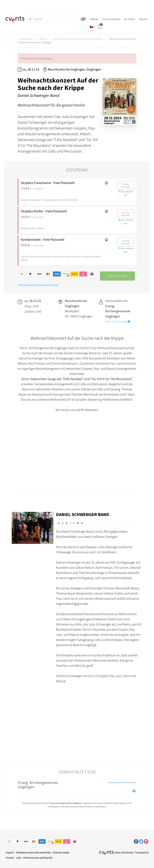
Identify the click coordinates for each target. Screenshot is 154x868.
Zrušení (10, 858)
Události (42, 39)
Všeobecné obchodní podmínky (33, 852)
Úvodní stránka (25, 39)
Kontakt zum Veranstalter (122, 782)
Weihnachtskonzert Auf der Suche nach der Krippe (78, 39)
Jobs (19, 858)
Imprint (10, 852)
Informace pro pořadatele (38, 858)
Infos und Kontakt (118, 322)
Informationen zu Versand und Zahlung (38, 285)
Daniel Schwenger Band (83, 514)
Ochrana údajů (61, 852)
